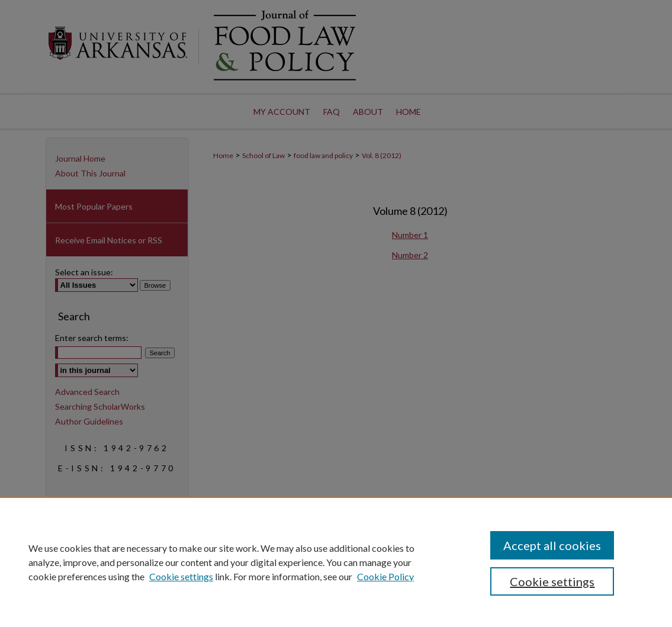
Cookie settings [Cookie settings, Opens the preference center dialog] (552, 581)
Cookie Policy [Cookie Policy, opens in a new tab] (385, 576)
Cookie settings (181, 576)
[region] (336, 562)
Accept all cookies (552, 545)
